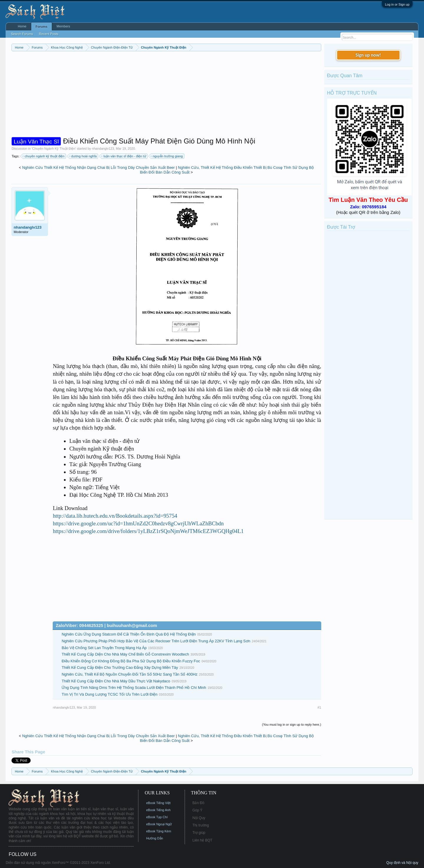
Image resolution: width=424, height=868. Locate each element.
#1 (319, 707)
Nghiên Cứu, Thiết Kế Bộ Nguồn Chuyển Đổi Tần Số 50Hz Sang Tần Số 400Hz (129, 674)
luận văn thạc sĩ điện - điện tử (124, 156)
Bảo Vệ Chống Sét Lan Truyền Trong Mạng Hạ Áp (104, 648)
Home (22, 26)
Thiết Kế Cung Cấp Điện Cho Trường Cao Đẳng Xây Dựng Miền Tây (120, 667)
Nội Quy (199, 818)
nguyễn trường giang (167, 156)
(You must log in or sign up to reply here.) (292, 725)
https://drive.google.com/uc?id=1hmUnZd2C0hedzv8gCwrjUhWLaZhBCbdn (138, 523)
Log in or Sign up (397, 4)
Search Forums (22, 34)
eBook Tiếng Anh (158, 810)
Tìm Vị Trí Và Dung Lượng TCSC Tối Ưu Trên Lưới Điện (109, 694)
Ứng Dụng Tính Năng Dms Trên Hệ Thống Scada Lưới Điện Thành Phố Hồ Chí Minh (134, 688)
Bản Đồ (198, 803)
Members (63, 26)
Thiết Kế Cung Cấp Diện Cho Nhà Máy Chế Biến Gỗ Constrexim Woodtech (125, 654)
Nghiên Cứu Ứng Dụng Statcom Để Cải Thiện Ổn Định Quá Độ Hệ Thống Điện (129, 634)
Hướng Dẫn (154, 838)
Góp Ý (197, 810)
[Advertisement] (166, 95)
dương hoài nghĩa (83, 156)
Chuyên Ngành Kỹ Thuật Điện (54, 148)
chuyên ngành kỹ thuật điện (44, 156)
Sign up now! (368, 55)
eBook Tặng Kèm (159, 831)
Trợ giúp (199, 833)
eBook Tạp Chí (157, 817)
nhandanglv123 (103, 148)
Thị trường (201, 825)
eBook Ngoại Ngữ (159, 824)
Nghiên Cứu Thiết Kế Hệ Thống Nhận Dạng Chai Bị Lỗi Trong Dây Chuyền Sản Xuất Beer (98, 168)
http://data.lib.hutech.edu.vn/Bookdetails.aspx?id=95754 (115, 516)
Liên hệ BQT (202, 840)
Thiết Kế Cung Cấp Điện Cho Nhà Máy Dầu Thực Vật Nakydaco (116, 681)
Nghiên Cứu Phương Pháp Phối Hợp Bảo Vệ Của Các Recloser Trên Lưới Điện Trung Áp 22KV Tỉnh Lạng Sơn (156, 641)
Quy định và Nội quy (402, 863)
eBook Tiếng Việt (158, 803)
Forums (42, 27)
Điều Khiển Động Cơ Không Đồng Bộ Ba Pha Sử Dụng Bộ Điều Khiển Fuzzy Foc (131, 661)
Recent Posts (49, 34)
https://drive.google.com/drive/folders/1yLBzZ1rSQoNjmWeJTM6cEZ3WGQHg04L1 (148, 531)
